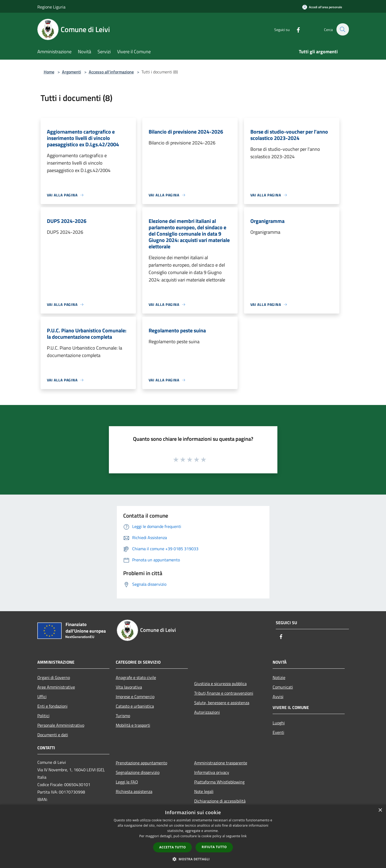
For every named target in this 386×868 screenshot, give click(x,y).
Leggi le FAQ (127, 782)
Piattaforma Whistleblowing (219, 782)
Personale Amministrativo (61, 725)
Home (49, 72)
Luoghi (279, 723)
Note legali (204, 791)
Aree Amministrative (56, 687)
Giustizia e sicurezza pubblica (220, 684)
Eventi (278, 732)
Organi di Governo (54, 677)
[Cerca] (343, 29)
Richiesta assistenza (134, 791)
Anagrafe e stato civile (136, 677)
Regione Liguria (51, 7)
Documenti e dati (53, 735)
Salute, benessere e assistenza (222, 703)
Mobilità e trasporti (133, 725)
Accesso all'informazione (111, 72)
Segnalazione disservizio (138, 772)
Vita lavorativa (129, 687)
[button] (193, 859)
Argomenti (72, 72)
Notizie (279, 677)
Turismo (123, 716)
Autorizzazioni (207, 712)
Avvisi (278, 697)
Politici (43, 716)
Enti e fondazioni (52, 706)
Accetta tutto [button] (172, 847)
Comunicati (283, 687)
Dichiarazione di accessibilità (220, 801)
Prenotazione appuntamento (141, 763)
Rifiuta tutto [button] (214, 847)
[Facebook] (295, 29)
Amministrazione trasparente (221, 763)
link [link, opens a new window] (244, 836)
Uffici (42, 697)
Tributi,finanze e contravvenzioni (224, 693)
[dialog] (193, 836)
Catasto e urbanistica (135, 706)
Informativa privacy (212, 772)
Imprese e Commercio (135, 697)
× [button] (380, 810)
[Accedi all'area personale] (322, 7)
